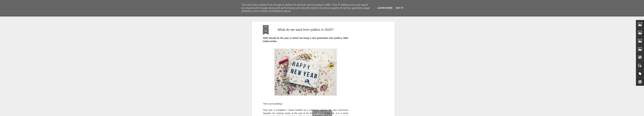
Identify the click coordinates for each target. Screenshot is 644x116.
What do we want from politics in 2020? (306, 30)
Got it (400, 8)
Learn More (385, 8)
